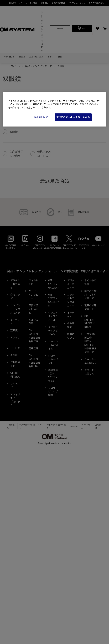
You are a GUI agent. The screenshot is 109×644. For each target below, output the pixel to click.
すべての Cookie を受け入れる (73, 117)
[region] (55, 109)
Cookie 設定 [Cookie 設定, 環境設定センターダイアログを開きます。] (41, 117)
